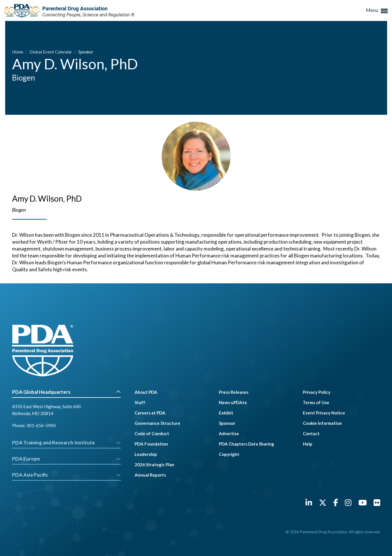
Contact (311, 433)
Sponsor (227, 423)
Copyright (229, 454)
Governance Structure (157, 423)
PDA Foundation (151, 444)
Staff (140, 402)
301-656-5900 (41, 425)
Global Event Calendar (51, 52)
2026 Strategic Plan (154, 465)
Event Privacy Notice (324, 413)
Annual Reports (150, 475)
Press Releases (234, 392)
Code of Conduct (152, 433)
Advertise (229, 433)
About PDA (146, 392)
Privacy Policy (317, 392)
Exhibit (226, 413)
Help (308, 444)
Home (18, 52)
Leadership (146, 454)
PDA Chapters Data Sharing (246, 444)
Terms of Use (316, 402)
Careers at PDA (150, 413)
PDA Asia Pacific (67, 475)
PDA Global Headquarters (67, 392)
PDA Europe (67, 459)
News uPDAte (233, 402)
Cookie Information (322, 423)
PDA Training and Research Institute (67, 443)
